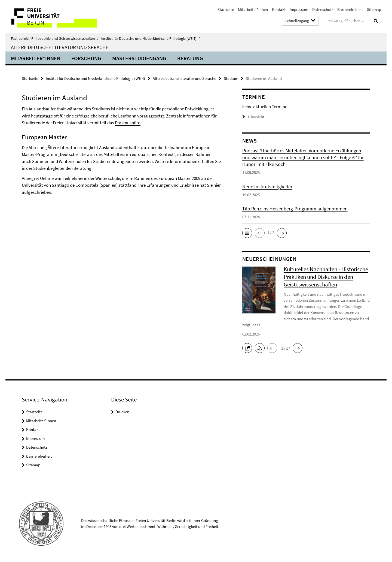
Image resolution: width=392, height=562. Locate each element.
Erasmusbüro (128, 123)
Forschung (86, 58)
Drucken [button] (122, 412)
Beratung (190, 58)
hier (217, 185)
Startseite (226, 9)
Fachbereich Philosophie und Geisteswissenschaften (55, 38)
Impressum (299, 9)
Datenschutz (323, 9)
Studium (231, 78)
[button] (247, 233)
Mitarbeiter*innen (253, 9)
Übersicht (253, 117)
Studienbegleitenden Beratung (62, 168)
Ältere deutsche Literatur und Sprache (60, 47)
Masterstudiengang (139, 58)
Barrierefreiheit (350, 9)
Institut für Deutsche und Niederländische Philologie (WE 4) (150, 38)
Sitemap (374, 9)
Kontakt (279, 9)
